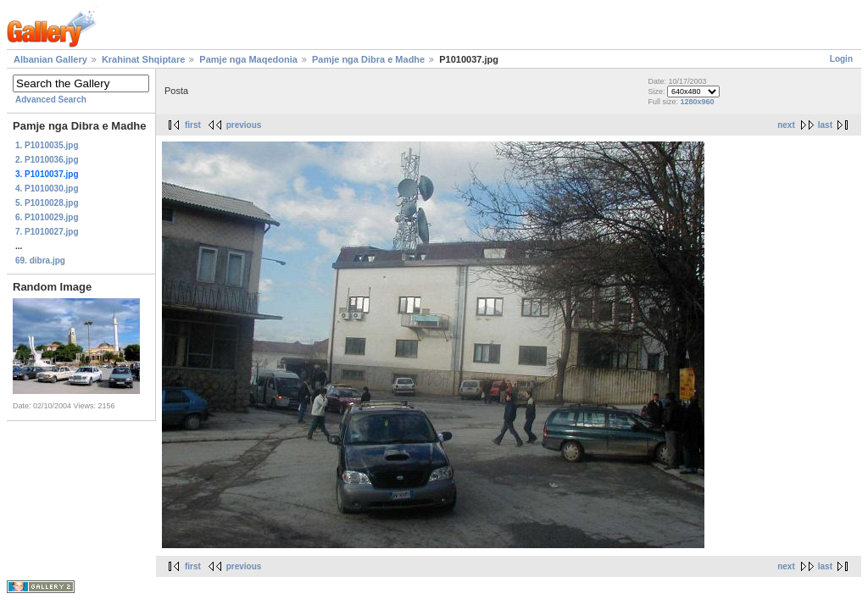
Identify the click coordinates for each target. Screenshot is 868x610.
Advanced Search (51, 100)
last (825, 125)
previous (244, 125)
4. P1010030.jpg (47, 189)
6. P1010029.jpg (47, 217)
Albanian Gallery (50, 59)
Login (841, 59)
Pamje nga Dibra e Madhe (368, 59)
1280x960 (697, 102)
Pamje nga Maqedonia (248, 59)
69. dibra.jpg (40, 261)
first (193, 125)
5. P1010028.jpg (47, 203)
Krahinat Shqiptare (143, 59)
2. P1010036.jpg (47, 160)
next (786, 125)
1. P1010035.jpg (47, 145)
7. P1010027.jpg (47, 232)
